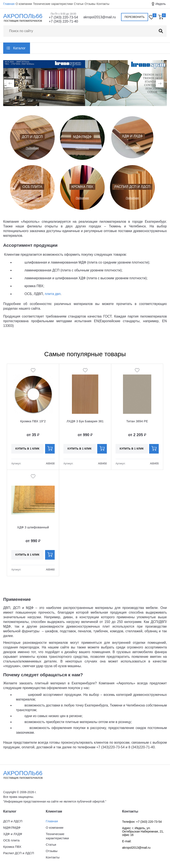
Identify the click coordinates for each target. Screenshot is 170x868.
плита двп (53, 294)
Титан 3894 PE (137, 421)
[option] (44, 83)
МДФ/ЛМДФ (82, 137)
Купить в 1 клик (28, 449)
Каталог (19, 48)
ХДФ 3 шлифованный (33, 527)
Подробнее (32, 148)
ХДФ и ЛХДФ (132, 136)
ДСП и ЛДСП (32, 137)
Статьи (79, 4)
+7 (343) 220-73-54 (63, 17)
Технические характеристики (53, 4)
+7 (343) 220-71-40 (63, 21)
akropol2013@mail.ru (100, 17)
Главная (9, 4)
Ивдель (161, 4)
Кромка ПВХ (82, 187)
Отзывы (90, 4)
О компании (24, 4)
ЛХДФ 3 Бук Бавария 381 (85, 421)
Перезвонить (135, 17)
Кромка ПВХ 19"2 (33, 421)
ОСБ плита (32, 187)
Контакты (103, 4)
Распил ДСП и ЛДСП (132, 187)
